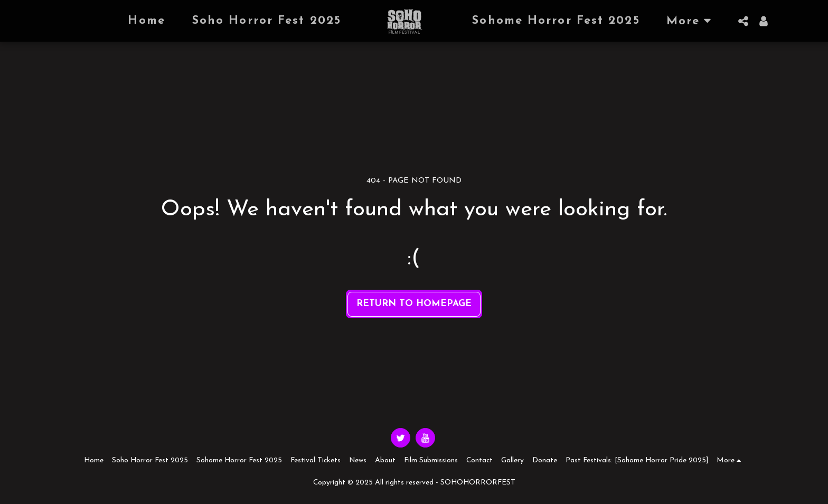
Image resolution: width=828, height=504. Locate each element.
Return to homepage (414, 304)
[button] (744, 21)
